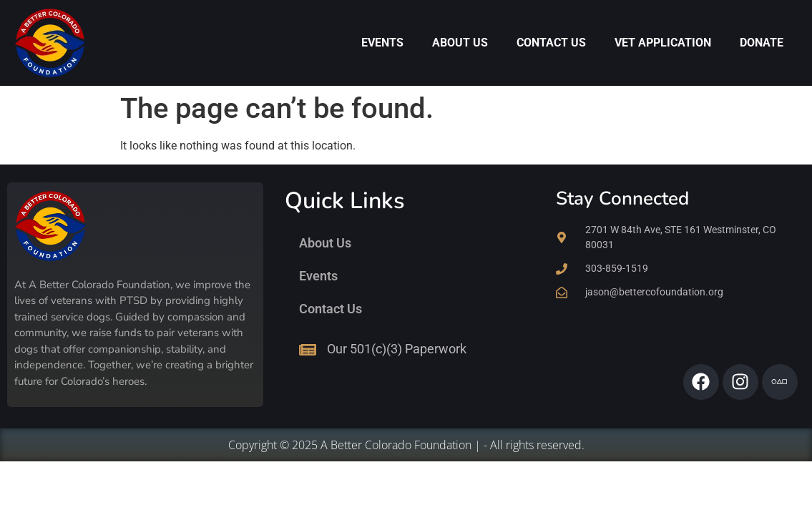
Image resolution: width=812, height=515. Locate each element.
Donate (762, 43)
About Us (460, 43)
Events (382, 43)
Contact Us (551, 43)
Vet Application (663, 43)
